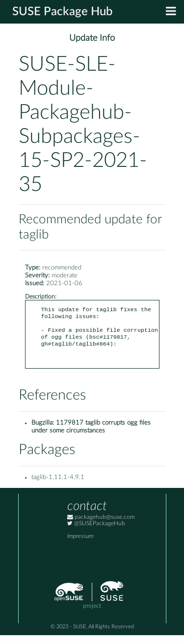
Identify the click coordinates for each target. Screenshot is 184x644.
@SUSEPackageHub (96, 532)
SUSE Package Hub (63, 12)
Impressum (80, 545)
